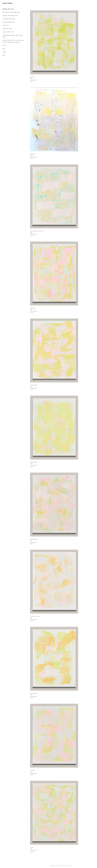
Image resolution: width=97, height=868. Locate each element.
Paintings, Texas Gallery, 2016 (10, 15)
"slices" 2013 (6, 25)
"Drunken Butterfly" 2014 (9, 22)
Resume (5, 45)
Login (4, 55)
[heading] (8, 4)
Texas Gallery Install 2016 (9, 19)
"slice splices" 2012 (7, 29)
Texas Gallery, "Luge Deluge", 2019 (11, 12)
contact (4, 52)
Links (4, 49)
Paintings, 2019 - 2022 (8, 9)
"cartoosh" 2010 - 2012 (8, 32)
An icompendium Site (68, 866)
